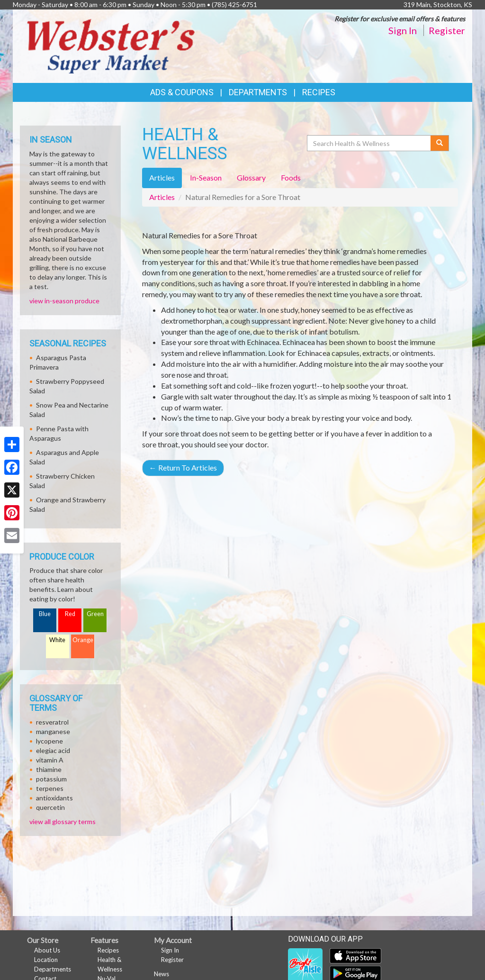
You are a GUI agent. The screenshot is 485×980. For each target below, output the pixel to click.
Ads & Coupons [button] (182, 92)
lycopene (49, 741)
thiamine (49, 769)
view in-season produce (64, 301)
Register (447, 30)
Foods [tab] (291, 177)
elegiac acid (53, 750)
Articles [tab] (162, 177)
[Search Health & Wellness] (369, 143)
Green (95, 614)
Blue (45, 614)
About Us (47, 950)
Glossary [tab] (251, 177)
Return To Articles (183, 467)
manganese (53, 731)
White (57, 640)
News (162, 974)
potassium (51, 779)
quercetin (50, 807)
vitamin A (50, 760)
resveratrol (52, 722)
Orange (83, 640)
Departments (53, 969)
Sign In (403, 30)
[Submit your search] (440, 143)
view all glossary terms (63, 821)
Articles (162, 197)
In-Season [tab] (206, 177)
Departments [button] (258, 92)
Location (46, 960)
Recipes (319, 92)
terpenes (50, 788)
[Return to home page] (111, 45)
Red (70, 614)
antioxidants (54, 798)
